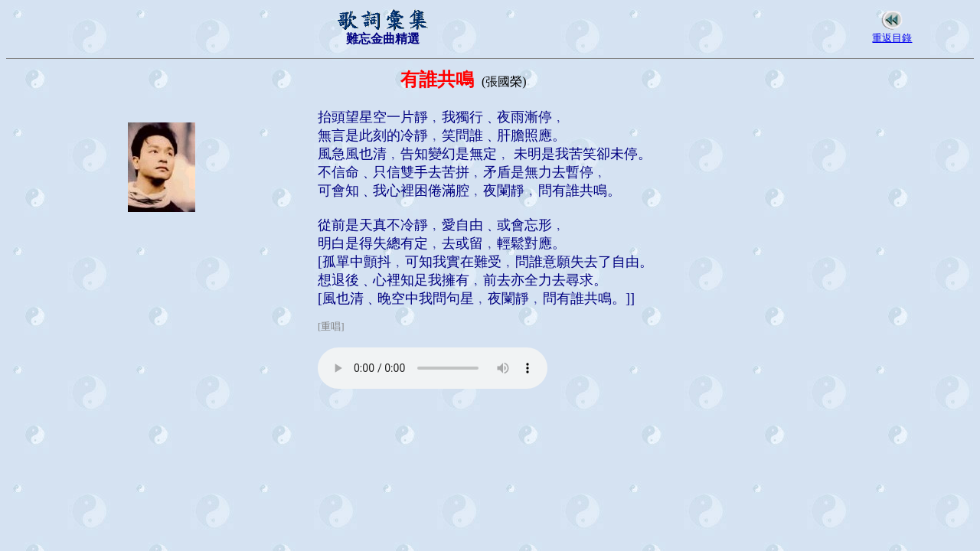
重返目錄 (892, 38)
